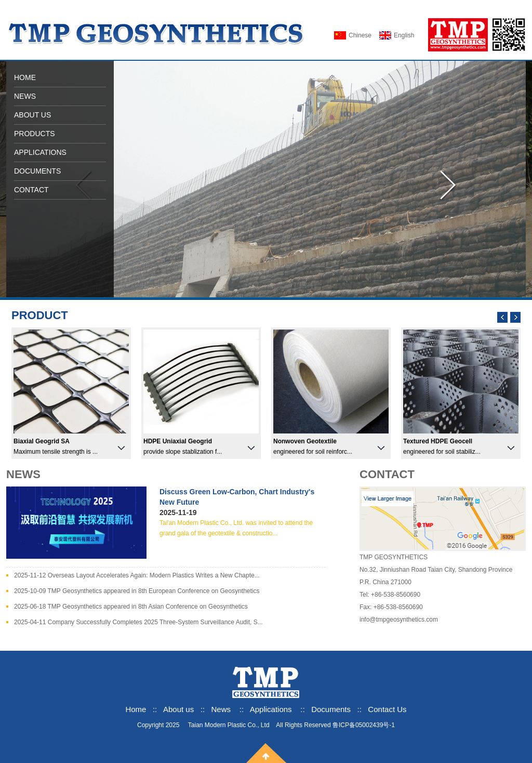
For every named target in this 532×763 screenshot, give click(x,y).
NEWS (25, 96)
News (221, 709)
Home (136, 709)
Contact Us (387, 709)
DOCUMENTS (37, 171)
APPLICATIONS (40, 152)
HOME (25, 77)
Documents (331, 709)
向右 (449, 186)
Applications (271, 709)
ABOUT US (32, 115)
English (404, 35)
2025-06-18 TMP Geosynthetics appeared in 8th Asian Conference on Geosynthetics (131, 607)
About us (179, 709)
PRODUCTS (35, 134)
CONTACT (31, 190)
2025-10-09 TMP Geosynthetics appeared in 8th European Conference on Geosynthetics (137, 591)
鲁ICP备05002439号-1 (364, 725)
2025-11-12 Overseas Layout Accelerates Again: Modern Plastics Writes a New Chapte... (137, 575)
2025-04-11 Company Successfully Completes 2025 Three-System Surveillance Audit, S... (138, 622)
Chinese (360, 35)
